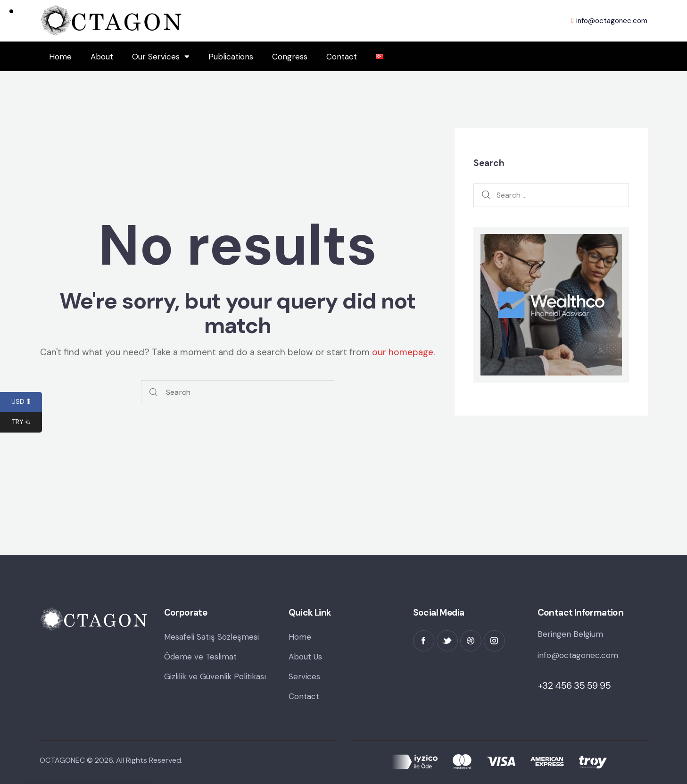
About (102, 57)
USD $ (27, 403)
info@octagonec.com (578, 655)
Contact (342, 57)
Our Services (161, 56)
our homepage (403, 352)
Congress (290, 57)
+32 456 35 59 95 (574, 685)
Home (60, 57)
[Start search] (153, 392)
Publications (231, 57)
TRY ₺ (27, 423)
